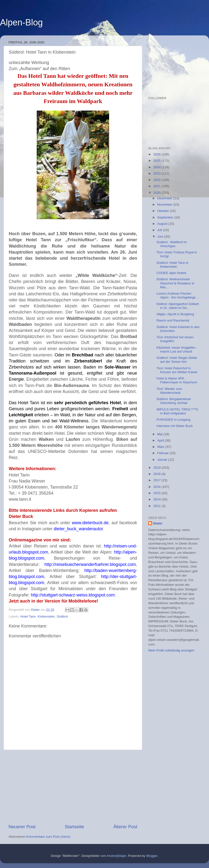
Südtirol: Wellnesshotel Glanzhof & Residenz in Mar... (175, 283)
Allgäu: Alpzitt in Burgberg (175, 314)
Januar (163, 460)
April (161, 440)
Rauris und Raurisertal (173, 320)
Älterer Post (125, 827)
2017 (157, 480)
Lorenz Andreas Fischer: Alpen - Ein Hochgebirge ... (178, 295)
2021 (157, 186)
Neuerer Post (22, 827)
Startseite (74, 827)
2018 (157, 474)
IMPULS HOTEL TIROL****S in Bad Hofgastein (177, 411)
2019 (157, 468)
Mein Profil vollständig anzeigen (171, 650)
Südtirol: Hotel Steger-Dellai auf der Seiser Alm (177, 360)
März (161, 447)
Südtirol (62, 616)
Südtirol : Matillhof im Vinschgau (172, 244)
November (165, 205)
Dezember (165, 198)
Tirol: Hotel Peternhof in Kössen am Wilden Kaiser (177, 370)
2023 (157, 173)
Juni (161, 237)
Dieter (158, 523)
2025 (157, 161)
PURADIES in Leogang (174, 420)
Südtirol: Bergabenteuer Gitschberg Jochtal (174, 401)
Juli (160, 230)
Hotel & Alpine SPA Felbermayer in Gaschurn (177, 380)
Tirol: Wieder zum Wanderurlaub (169, 391)
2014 (157, 499)
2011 (157, 506)
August (163, 224)
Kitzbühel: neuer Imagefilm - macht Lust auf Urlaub (177, 350)
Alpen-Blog (21, 22)
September (166, 217)
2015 (157, 493)
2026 (157, 154)
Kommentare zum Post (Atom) (48, 837)
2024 (157, 167)
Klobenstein (46, 616)
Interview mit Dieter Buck (175, 426)
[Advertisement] (73, 787)
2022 (157, 180)
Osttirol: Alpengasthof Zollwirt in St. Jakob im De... (178, 306)
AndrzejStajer (116, 856)
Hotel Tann (28, 616)
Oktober (164, 211)
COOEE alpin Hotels (171, 273)
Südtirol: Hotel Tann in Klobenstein (173, 265)
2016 (157, 487)
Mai (160, 434)
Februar (163, 453)
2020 (157, 193)
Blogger (152, 856)
